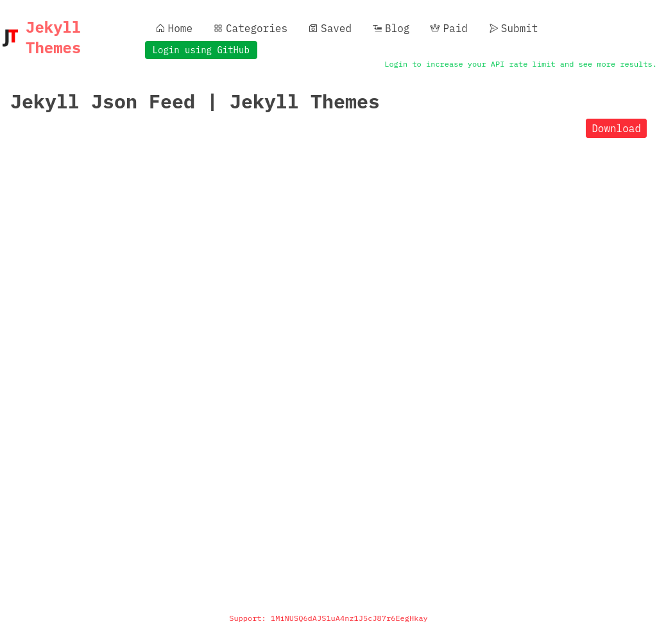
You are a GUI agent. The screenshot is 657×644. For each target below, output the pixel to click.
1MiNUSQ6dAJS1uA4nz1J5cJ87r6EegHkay (349, 618)
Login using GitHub (201, 50)
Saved (330, 28)
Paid (448, 28)
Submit (513, 28)
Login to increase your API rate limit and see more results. (521, 64)
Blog (391, 28)
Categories (250, 28)
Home (174, 28)
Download (616, 128)
